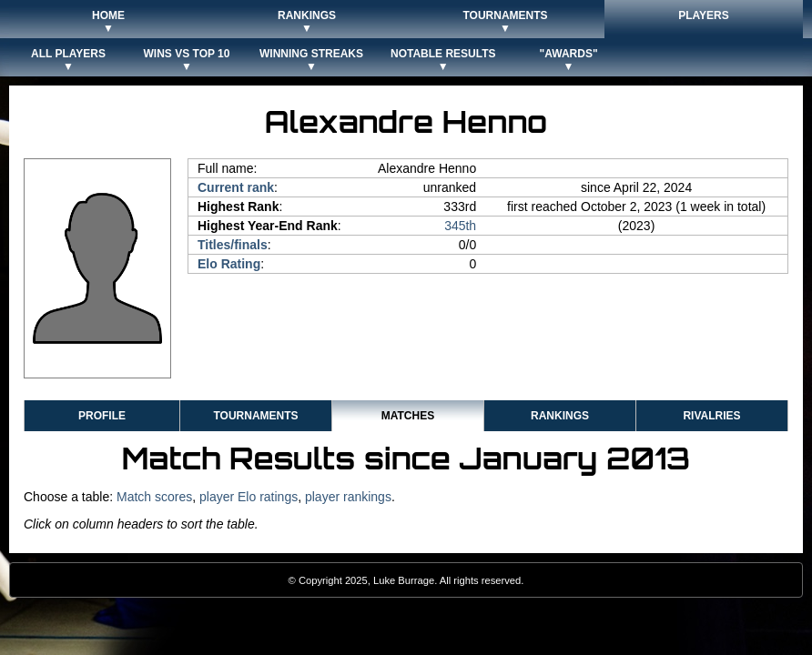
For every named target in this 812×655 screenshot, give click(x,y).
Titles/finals (233, 245)
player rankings (348, 497)
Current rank (236, 187)
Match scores (154, 497)
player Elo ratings (249, 497)
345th (460, 226)
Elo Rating (229, 264)
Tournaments (255, 416)
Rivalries (711, 416)
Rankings (560, 416)
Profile (102, 416)
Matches (408, 416)
